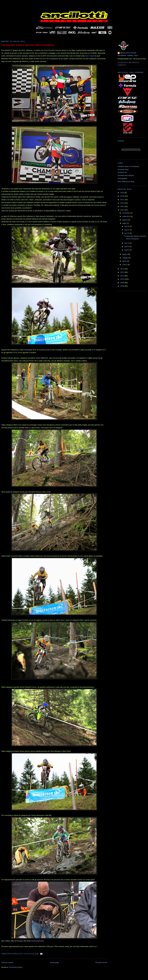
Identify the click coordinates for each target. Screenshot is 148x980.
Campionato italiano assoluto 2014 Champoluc (28, 45)
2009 (122, 283)
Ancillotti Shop (123, 169)
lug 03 (127, 246)
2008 (122, 286)
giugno (125, 254)
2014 (122, 210)
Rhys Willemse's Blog (126, 182)
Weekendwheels (37, 941)
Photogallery (122, 178)
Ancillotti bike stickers (126, 175)
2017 (122, 200)
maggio (125, 258)
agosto (125, 220)
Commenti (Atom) (16, 967)
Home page (54, 962)
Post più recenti (7, 962)
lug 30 (127, 226)
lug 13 (127, 243)
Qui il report (90, 56)
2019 (122, 193)
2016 (122, 203)
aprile (125, 261)
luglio (125, 223)
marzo (125, 265)
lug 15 (127, 233)
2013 (122, 269)
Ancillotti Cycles (128, 53)
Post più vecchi (101, 962)
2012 (122, 272)
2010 (122, 279)
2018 (122, 196)
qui (95, 946)
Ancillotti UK (122, 172)
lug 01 (127, 250)
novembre (126, 213)
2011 (122, 276)
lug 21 (127, 230)
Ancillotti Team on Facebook (128, 166)
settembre (126, 216)
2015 (122, 206)
